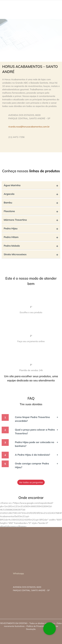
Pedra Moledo (31, 246)
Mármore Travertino (31, 220)
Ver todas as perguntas (31, 482)
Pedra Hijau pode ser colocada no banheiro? (37, 444)
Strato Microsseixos (31, 254)
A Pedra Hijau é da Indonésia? (37, 455)
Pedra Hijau (31, 228)
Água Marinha (31, 185)
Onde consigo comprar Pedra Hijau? (37, 465)
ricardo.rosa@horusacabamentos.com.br (29, 127)
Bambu (31, 203)
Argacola (31, 194)
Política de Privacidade (37, 626)
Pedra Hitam (31, 237)
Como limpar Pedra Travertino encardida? (37, 419)
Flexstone (31, 211)
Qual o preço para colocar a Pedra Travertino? (37, 431)
